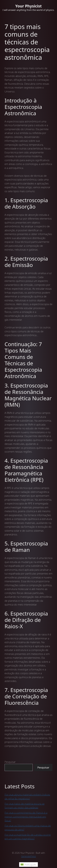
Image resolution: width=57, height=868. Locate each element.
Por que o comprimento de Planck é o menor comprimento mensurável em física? (26, 816)
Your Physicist (29, 6)
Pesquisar (10, 762)
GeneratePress (28, 856)
